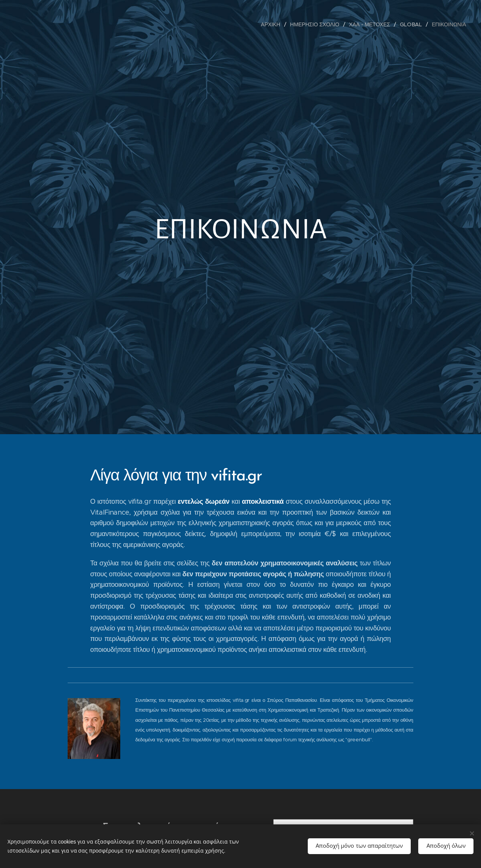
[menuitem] (273, 24)
